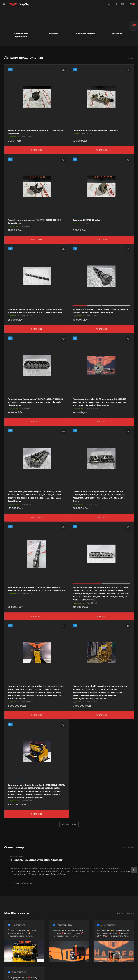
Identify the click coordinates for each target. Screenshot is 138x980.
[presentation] (134, 870)
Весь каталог (128, 58)
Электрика (117, 34)
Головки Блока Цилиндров (21, 35)
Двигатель (53, 34)
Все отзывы (129, 848)
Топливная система (85, 34)
